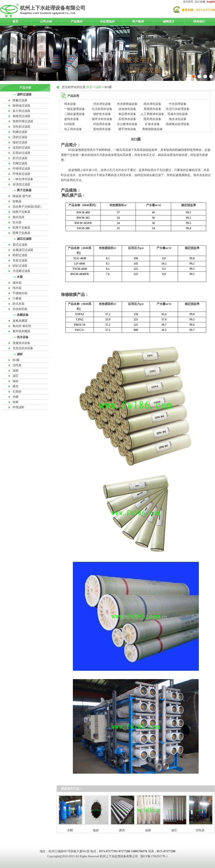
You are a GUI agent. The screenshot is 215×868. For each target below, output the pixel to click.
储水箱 (17, 283)
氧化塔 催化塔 (22, 326)
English (211, 2)
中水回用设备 (178, 104)
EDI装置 (70, 124)
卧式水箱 (18, 304)
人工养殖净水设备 (152, 114)
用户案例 (138, 22)
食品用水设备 (127, 114)
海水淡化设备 (178, 119)
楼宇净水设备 (127, 129)
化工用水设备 (73, 129)
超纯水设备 (72, 119)
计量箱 (17, 298)
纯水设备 (70, 104)
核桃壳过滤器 (21, 116)
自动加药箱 (20, 309)
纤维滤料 (18, 407)
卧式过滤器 (20, 158)
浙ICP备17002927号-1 (154, 856)
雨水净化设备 (152, 104)
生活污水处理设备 (178, 109)
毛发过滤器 (20, 260)
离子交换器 (24, 190)
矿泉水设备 (152, 124)
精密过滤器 (20, 255)
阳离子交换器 (21, 228)
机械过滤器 (20, 132)
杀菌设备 (23, 315)
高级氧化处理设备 (178, 124)
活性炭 (17, 365)
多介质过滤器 (21, 111)
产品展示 (77, 22)
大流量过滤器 (21, 271)
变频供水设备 (21, 343)
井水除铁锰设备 (127, 104)
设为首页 (188, 2)
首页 (15, 22)
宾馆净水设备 (127, 119)
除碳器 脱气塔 (22, 196)
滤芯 (16, 376)
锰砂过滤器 (20, 142)
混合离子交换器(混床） (28, 207)
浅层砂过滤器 (21, 148)
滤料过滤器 (24, 94)
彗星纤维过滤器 (23, 121)
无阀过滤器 (20, 163)
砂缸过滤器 (20, 266)
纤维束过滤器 (21, 174)
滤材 (20, 354)
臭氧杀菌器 (20, 321)
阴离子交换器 (21, 233)
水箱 (20, 277)
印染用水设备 (102, 124)
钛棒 (16, 402)
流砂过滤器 (20, 137)
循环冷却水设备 (102, 119)
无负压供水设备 (23, 348)
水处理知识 (107, 22)
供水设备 (23, 337)
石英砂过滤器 (21, 153)
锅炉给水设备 (102, 114)
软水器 (17, 222)
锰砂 (16, 381)
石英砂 (17, 392)
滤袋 (16, 371)
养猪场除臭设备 (152, 129)
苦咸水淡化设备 (178, 114)
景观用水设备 (152, 109)
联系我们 (199, 22)
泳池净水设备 (127, 109)
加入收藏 (200, 2)
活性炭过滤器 (21, 127)
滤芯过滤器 (24, 239)
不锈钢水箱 (20, 293)
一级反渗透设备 (75, 109)
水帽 (16, 397)
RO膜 (16, 360)
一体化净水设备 (23, 179)
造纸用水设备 (102, 129)
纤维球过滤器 (21, 169)
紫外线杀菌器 (21, 331)
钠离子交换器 (21, 212)
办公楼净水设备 (127, 124)
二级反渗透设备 (75, 114)
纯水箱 (17, 288)
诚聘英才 (169, 22)
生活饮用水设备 (102, 109)
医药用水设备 (152, 119)
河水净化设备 (102, 104)
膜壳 (16, 386)
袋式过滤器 (20, 245)
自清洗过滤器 (21, 184)
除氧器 (17, 201)
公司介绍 (46, 22)
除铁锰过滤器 (21, 106)
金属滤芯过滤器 (23, 250)
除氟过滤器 (20, 100)
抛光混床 (18, 217)
